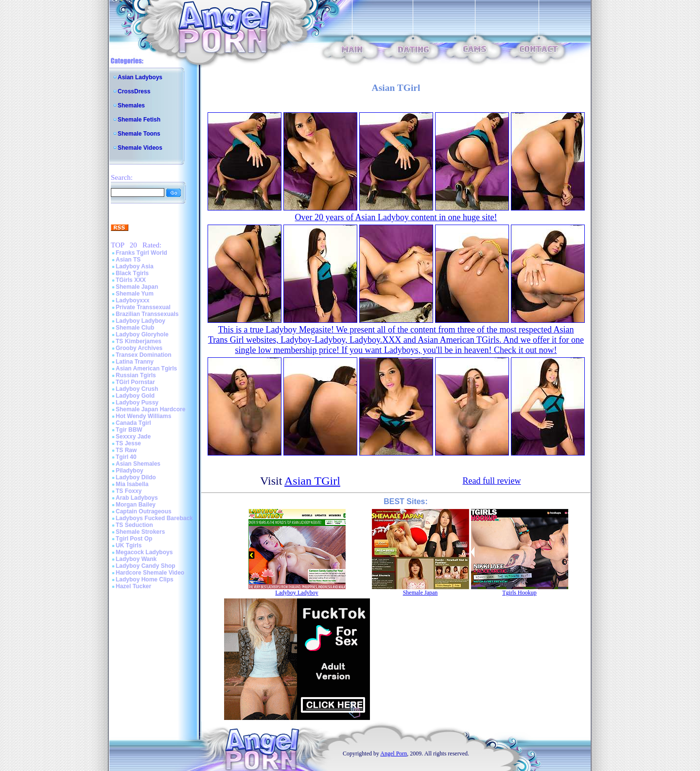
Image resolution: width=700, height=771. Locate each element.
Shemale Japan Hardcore (150, 409)
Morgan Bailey (136, 505)
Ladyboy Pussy (137, 403)
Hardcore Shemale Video (150, 573)
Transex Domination (144, 355)
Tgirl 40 (126, 457)
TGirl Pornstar (135, 382)
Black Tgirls (132, 273)
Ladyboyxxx (132, 300)
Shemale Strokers (140, 532)
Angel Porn (394, 753)
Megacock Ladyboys (144, 552)
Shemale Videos (140, 148)
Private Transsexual (143, 307)
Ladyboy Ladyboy (140, 321)
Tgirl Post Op (134, 539)
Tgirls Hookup (519, 593)
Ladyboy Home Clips (145, 579)
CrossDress (134, 91)
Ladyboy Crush (137, 389)
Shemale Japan (137, 287)
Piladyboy (130, 471)
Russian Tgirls (136, 375)
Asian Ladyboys (140, 77)
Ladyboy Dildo (136, 477)
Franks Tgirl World (141, 253)
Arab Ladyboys (137, 498)
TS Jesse (128, 443)
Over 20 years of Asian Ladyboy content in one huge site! (396, 217)
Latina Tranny (135, 362)
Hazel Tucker (133, 586)
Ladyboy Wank (136, 559)
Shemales (131, 105)
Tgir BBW (129, 430)
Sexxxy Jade (133, 437)
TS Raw (126, 450)
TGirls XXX (131, 280)
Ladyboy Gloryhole (142, 334)
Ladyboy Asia (135, 266)
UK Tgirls (129, 545)
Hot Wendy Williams (143, 416)
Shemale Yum (135, 294)
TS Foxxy (129, 491)
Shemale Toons (139, 134)
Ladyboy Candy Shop (146, 566)
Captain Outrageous (144, 511)
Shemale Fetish (139, 120)
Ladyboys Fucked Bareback (154, 518)
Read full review (492, 481)
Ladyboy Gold (135, 396)
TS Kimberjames (139, 341)
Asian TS (128, 260)
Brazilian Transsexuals (147, 314)
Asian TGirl (312, 481)
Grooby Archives (139, 348)
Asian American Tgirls (146, 368)
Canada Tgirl (133, 423)
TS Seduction (134, 525)
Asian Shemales (138, 464)
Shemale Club (135, 328)
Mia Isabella (132, 484)
